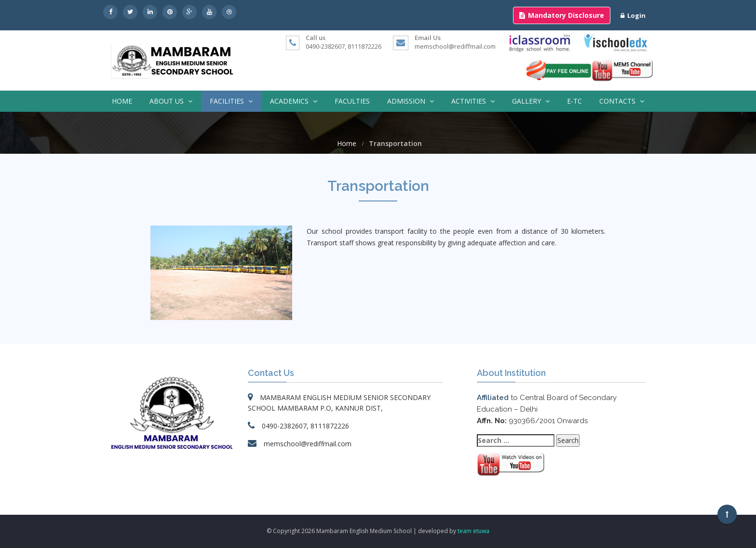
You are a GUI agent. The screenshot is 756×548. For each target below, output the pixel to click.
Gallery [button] (531, 101)
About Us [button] (171, 101)
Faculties (352, 101)
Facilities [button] (231, 101)
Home (122, 101)
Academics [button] (294, 101)
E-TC (574, 101)
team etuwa (473, 531)
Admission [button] (411, 101)
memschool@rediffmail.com (455, 46)
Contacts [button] (622, 101)
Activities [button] (473, 101)
